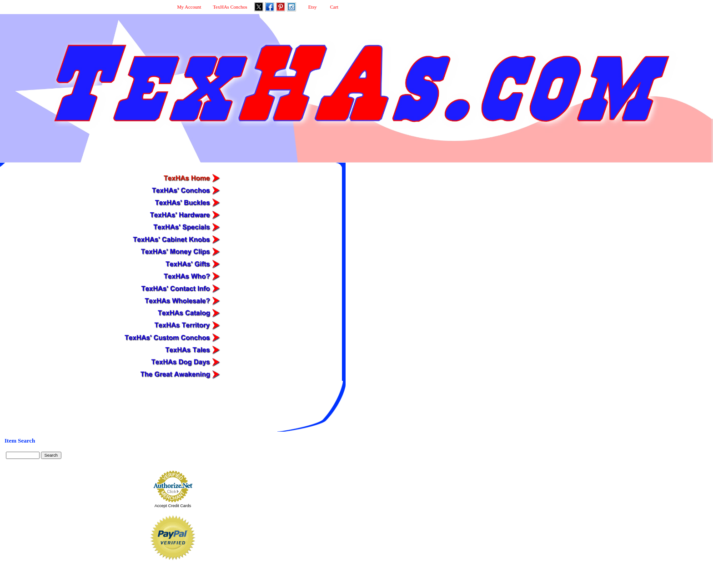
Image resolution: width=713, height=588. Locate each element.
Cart (334, 7)
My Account (189, 7)
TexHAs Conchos (230, 7)
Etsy (313, 7)
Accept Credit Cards (173, 506)
